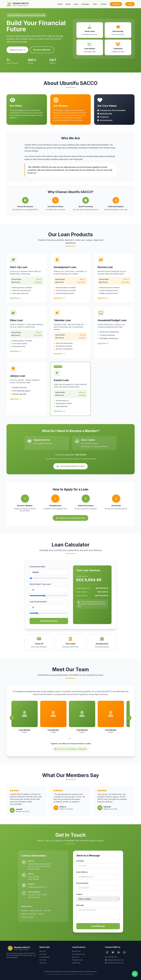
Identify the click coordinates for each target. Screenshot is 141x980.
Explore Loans (17, 50)
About (68, 4)
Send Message (98, 926)
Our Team (43, 960)
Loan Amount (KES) (37, 567)
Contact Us (43, 963)
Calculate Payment (49, 621)
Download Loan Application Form (70, 518)
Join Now (116, 4)
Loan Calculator (45, 957)
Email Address (82, 872)
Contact (103, 4)
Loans (76, 4)
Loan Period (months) (38, 602)
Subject (79, 894)
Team (95, 4)
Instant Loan (76, 963)
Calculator (85, 4)
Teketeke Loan (77, 960)
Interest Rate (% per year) (40, 584)
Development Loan (79, 954)
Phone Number (82, 883)
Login (130, 4)
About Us (42, 951)
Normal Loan (76, 951)
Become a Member (42, 50)
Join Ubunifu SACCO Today (70, 466)
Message (80, 905)
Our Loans (43, 954)
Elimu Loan (76, 957)
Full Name (80, 861)
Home (60, 4)
